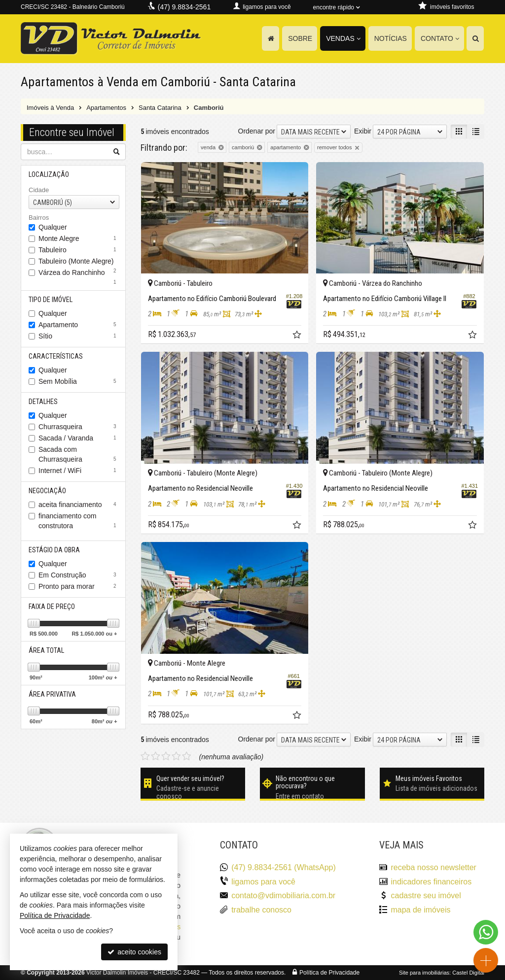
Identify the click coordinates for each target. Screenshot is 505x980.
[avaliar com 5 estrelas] (187, 756)
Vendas (343, 38)
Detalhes (43, 402)
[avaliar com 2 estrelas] (156, 756)
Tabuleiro (79, 250)
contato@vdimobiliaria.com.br (283, 896)
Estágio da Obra (54, 550)
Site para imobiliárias (424, 973)
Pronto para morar (79, 586)
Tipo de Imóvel (51, 300)
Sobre (300, 38)
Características (56, 356)
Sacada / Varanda (79, 438)
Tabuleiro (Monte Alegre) (79, 262)
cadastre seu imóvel (426, 896)
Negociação (47, 491)
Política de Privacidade (329, 973)
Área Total (46, 650)
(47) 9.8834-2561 (184, 7)
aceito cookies (134, 952)
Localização (49, 174)
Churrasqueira (79, 427)
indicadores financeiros (431, 882)
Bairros (39, 218)
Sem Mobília (79, 381)
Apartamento (79, 325)
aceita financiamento (79, 505)
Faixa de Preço (52, 607)
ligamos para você (263, 882)
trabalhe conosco (261, 910)
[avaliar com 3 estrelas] (166, 756)
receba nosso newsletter (433, 867)
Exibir (363, 131)
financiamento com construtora (79, 521)
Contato (440, 38)
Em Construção (79, 575)
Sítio (79, 336)
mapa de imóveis (420, 910)
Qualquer (53, 227)
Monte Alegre (79, 238)
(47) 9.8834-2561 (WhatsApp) (284, 867)
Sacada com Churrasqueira (79, 454)
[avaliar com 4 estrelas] (176, 756)
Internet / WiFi (79, 471)
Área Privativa (52, 694)
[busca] (475, 38)
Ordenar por (257, 131)
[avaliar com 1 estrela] (145, 756)
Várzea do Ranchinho (79, 273)
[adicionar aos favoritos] (298, 336)
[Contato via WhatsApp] (486, 932)
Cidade (39, 190)
